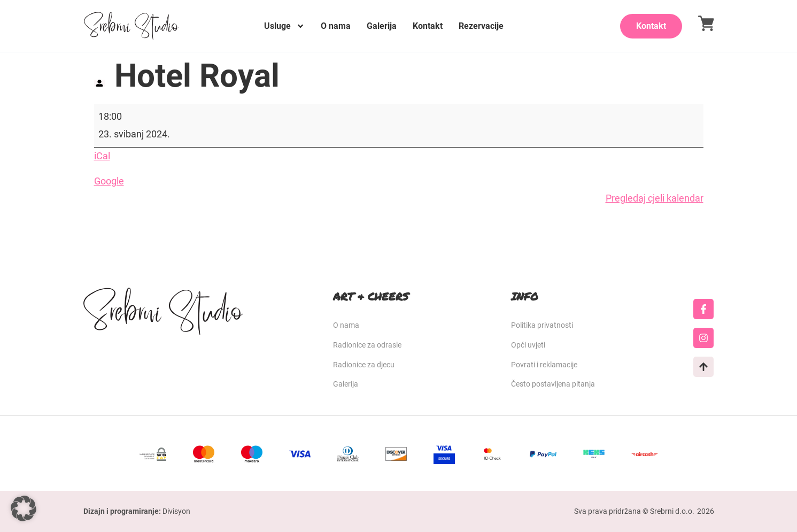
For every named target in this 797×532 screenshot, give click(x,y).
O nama (336, 26)
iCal (102, 156)
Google (109, 181)
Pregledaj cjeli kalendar (655, 198)
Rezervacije (481, 26)
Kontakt (428, 26)
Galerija (382, 26)
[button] (24, 508)
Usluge (284, 26)
